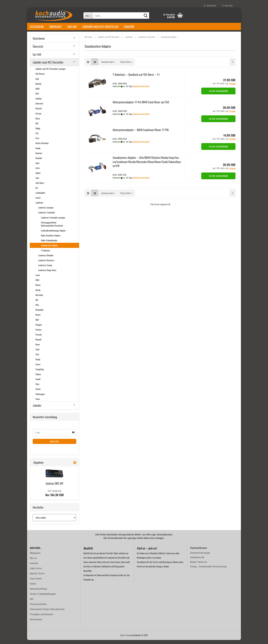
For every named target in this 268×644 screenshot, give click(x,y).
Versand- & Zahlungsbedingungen (43, 598)
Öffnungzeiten (35, 557)
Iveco (38, 172)
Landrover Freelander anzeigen (53, 222)
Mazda (38, 294)
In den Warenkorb (218, 95)
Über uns (33, 562)
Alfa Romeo (40, 78)
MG (37, 304)
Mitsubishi (39, 314)
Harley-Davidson (42, 147)
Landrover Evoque (45, 269)
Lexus (38, 279)
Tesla (37, 388)
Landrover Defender (46, 259)
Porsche (39, 339)
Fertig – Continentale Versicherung (208, 571)
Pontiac (38, 334)
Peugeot (39, 329)
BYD (37, 98)
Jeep (37, 182)
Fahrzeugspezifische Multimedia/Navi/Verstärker (52, 228)
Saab (37, 353)
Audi (37, 83)
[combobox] (108, 66)
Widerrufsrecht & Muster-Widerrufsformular (47, 613)
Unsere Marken (36, 582)
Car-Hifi (72, 27)
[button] (88, 66)
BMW (38, 93)
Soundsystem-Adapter (50, 249)
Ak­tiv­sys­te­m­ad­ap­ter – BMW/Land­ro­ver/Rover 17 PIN (141, 134)
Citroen (38, 117)
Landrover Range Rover (47, 274)
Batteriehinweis (36, 623)
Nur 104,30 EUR (55, 497)
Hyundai (39, 162)
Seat (37, 358)
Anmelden (54, 445)
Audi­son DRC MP (55, 487)
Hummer (39, 157)
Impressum (34, 567)
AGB (31, 603)
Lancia (38, 202)
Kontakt (33, 588)
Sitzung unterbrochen (38, 608)
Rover (38, 348)
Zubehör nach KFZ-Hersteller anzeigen (50, 73)
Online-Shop (125, 639)
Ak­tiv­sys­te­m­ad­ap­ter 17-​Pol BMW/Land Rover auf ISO (141, 106)
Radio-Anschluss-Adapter (51, 239)
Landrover (39, 207)
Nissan (38, 319)
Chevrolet (39, 107)
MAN (37, 284)
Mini (37, 309)
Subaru (38, 378)
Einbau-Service (36, 572)
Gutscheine (37, 27)
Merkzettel (227, 5)
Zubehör (129, 27)
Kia (37, 192)
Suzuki (38, 383)
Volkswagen (40, 398)
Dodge (38, 132)
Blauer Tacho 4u (199, 566)
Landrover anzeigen (46, 211)
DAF (37, 127)
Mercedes (39, 299)
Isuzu (37, 167)
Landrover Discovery (46, 264)
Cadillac (39, 102)
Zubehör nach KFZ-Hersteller (100, 27)
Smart (38, 368)
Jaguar (38, 177)
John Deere (40, 187)
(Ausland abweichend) (141, 90)
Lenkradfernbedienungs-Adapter (53, 234)
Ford (37, 142)
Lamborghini (40, 197)
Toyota (38, 393)
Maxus (38, 289)
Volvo (38, 403)
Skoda (38, 363)
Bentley (38, 88)
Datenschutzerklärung (38, 593)
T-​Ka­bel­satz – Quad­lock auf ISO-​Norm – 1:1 (136, 78)
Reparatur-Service (37, 577)
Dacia (38, 122)
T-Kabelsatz (46, 254)
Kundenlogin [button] (210, 5)
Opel (37, 324)
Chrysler (39, 113)
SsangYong (40, 373)
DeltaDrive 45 (197, 561)
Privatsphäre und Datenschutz (41, 618)
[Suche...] (88, 16)
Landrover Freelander (47, 216)
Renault (38, 343)
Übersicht (56, 27)
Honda (38, 152)
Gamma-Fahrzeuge (200, 557)
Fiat (37, 137)
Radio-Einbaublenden (49, 244)
